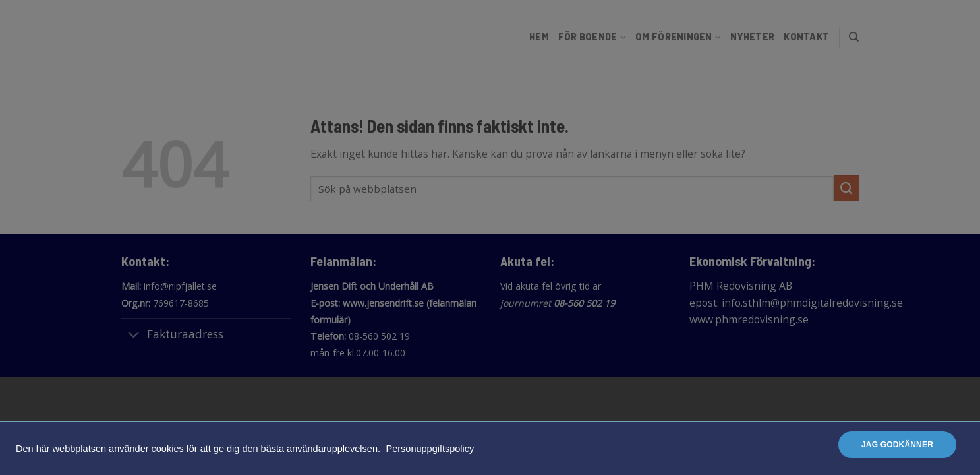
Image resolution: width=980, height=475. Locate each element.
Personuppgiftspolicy (430, 449)
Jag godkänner (897, 445)
